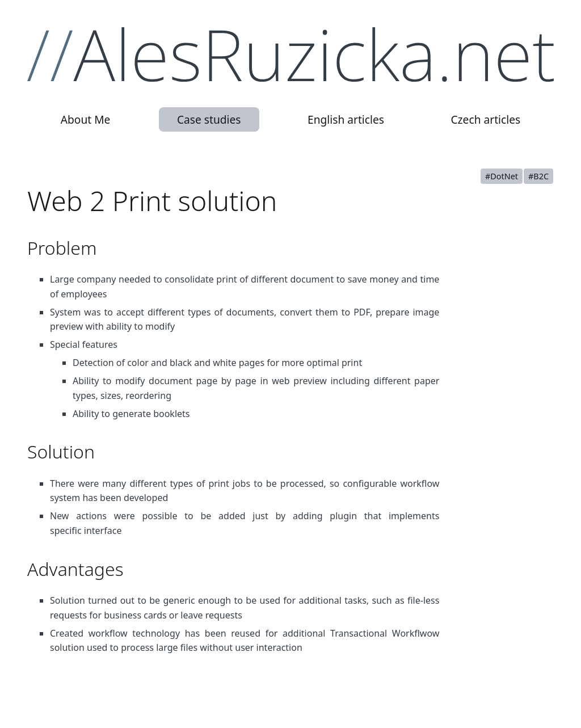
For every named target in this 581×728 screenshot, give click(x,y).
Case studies (209, 119)
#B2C (538, 176)
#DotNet (502, 176)
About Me (86, 119)
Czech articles (485, 119)
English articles (346, 119)
